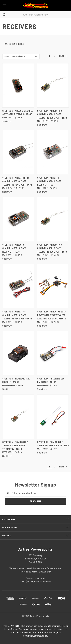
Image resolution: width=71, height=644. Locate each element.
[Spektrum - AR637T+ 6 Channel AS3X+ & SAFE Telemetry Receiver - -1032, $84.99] (18, 286)
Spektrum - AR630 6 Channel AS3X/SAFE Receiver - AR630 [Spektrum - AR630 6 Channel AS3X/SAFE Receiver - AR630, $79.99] (18, 113)
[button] (35, 44)
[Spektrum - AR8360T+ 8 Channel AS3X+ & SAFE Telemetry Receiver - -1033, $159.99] (53, 219)
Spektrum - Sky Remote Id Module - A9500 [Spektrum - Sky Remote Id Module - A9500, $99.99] (16, 380)
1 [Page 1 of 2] (49, 56)
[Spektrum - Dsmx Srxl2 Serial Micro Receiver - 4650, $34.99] (53, 417)
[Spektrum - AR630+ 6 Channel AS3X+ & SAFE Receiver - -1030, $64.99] (18, 219)
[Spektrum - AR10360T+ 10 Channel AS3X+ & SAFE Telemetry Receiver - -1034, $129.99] (18, 152)
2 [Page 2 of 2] (55, 56)
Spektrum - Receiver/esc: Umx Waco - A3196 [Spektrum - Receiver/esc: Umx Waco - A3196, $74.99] (51, 380)
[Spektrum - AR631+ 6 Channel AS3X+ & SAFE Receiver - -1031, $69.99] (53, 152)
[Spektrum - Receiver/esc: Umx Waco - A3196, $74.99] (53, 353)
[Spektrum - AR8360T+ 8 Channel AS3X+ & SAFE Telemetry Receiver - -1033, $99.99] (53, 85)
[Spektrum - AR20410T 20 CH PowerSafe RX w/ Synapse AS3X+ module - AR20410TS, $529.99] (53, 286)
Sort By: (8, 56)
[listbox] (25, 56)
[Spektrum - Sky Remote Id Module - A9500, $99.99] (18, 353)
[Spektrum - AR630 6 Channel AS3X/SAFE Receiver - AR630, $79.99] (18, 85)
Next (63, 56)
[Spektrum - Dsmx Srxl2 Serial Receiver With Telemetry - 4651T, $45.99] (18, 417)
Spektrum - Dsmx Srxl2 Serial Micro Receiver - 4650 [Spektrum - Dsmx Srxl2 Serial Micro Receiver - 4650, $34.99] (53, 444)
